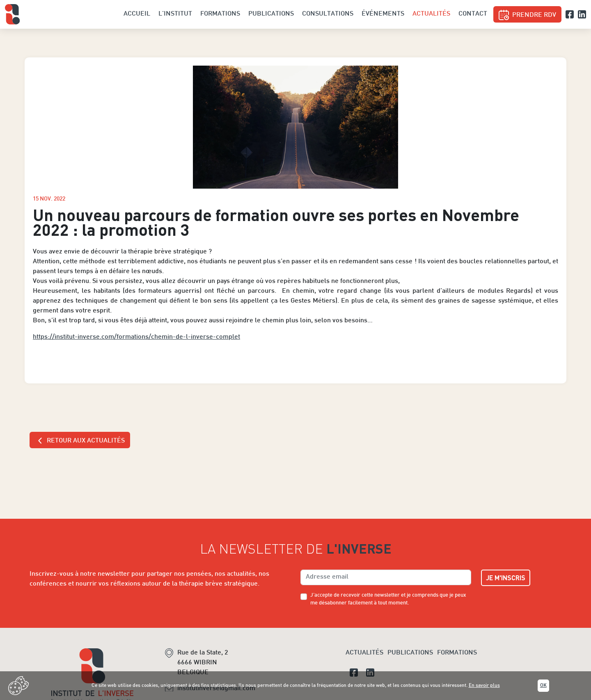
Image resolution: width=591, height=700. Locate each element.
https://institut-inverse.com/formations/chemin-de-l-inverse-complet (136, 337)
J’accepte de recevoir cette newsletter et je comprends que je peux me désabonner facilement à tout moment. (388, 599)
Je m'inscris (506, 578)
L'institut (175, 14)
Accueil (137, 14)
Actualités (431, 14)
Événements (383, 14)
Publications (271, 14)
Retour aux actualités (80, 441)
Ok (543, 686)
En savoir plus (484, 686)
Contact (473, 14)
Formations (220, 14)
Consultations (328, 14)
